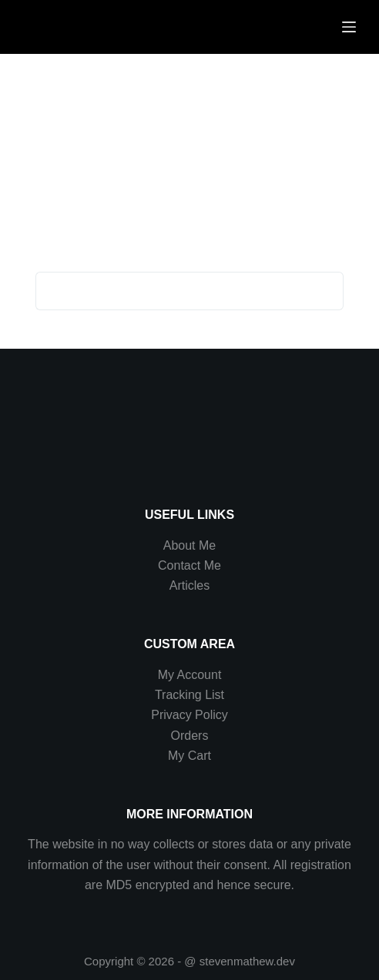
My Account (190, 675)
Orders (190, 736)
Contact (181, 565)
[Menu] (349, 27)
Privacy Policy (189, 715)
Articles (189, 585)
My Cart (189, 756)
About (181, 545)
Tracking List (189, 695)
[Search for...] (170, 291)
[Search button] (324, 291)
